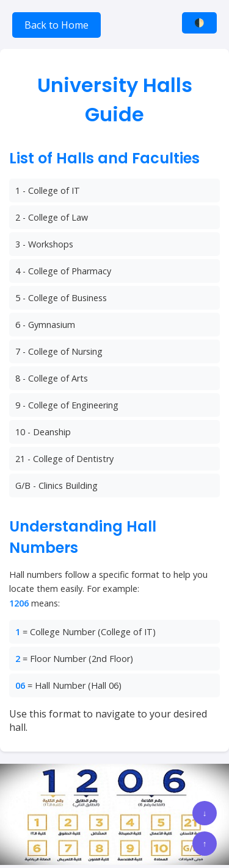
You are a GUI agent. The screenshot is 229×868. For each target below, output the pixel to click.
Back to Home (56, 25)
